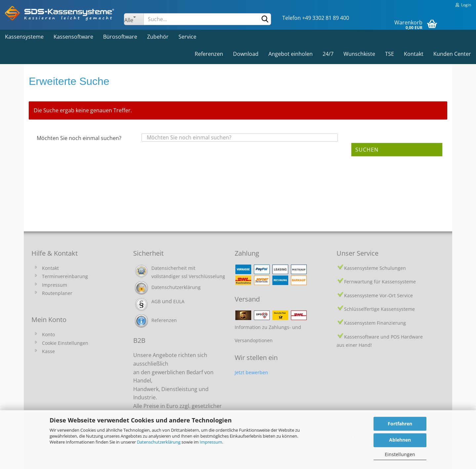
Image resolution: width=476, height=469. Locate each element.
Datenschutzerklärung (159, 442)
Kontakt (414, 54)
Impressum (211, 442)
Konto (48, 334)
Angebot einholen (291, 54)
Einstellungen (400, 454)
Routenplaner (57, 293)
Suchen (367, 150)
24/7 (328, 54)
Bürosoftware (120, 37)
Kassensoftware (73, 37)
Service (187, 37)
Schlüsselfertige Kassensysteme (379, 309)
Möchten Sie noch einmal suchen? (79, 138)
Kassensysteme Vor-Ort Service (378, 295)
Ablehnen (400, 440)
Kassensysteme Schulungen (375, 268)
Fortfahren (400, 424)
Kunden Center (452, 54)
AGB (156, 301)
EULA (179, 301)
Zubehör (158, 37)
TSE (390, 54)
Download (246, 54)
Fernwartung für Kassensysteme (380, 282)
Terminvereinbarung (65, 276)
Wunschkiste (359, 54)
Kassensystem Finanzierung (375, 323)
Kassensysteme (24, 37)
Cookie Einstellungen (65, 343)
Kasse (48, 351)
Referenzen (209, 54)
